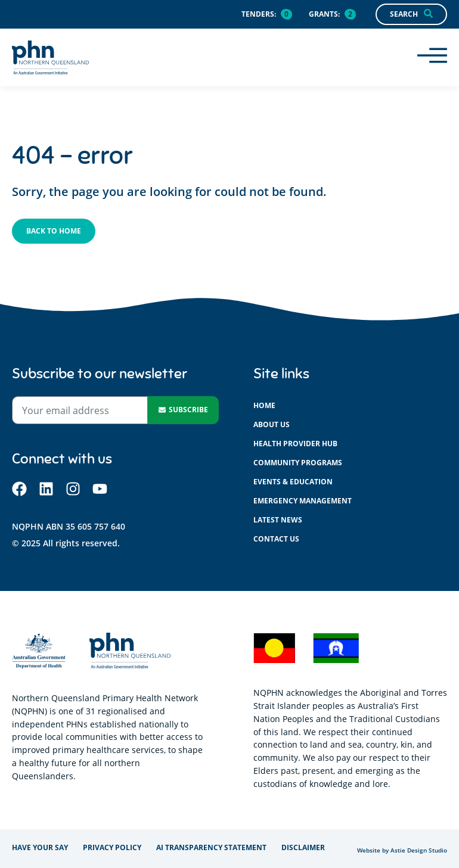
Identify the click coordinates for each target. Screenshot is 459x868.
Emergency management (303, 501)
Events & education (293, 482)
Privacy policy (112, 847)
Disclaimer (303, 847)
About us (272, 424)
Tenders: (259, 14)
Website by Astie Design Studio (402, 850)
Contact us (276, 539)
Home (264, 405)
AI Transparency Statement (211, 847)
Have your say (40, 847)
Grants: (324, 14)
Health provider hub (295, 444)
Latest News (278, 520)
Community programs (298, 463)
